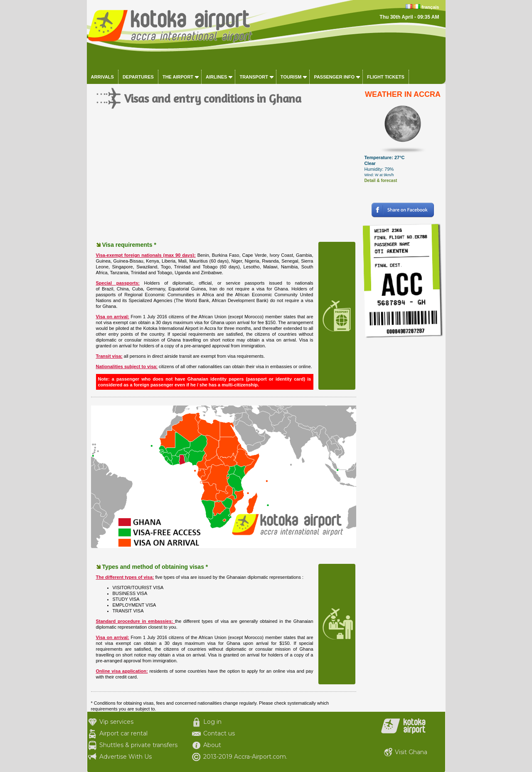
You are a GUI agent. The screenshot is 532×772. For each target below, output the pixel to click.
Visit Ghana (411, 752)
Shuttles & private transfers (138, 745)
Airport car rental (123, 733)
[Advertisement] (224, 183)
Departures (138, 77)
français (430, 7)
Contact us (219, 733)
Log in (212, 722)
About (212, 745)
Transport (254, 77)
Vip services (116, 722)
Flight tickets (386, 77)
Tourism (291, 77)
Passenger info (334, 77)
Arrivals (102, 77)
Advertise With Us (126, 757)
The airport (178, 77)
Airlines (216, 77)
